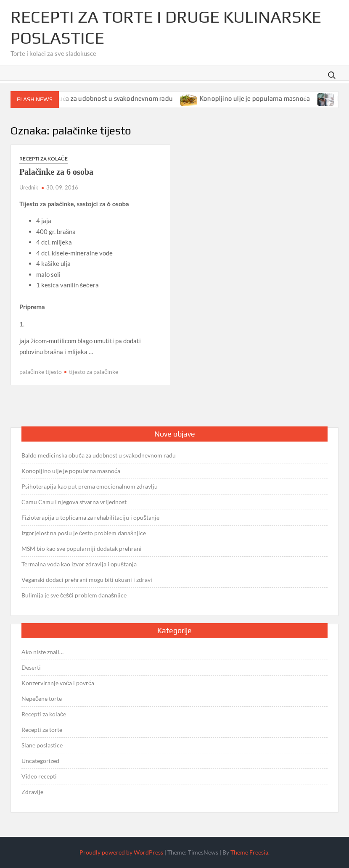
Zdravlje (32, 792)
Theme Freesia (249, 852)
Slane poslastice (42, 745)
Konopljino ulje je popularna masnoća (261, 99)
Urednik (29, 187)
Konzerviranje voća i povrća (58, 683)
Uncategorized (40, 761)
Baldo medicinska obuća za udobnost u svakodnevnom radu (92, 99)
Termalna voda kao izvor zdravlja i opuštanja (79, 564)
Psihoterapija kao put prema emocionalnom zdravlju (90, 486)
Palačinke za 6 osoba (56, 172)
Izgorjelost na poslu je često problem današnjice (84, 533)
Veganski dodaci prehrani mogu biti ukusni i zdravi (87, 580)
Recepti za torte (42, 730)
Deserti (31, 667)
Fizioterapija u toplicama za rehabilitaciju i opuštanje (90, 517)
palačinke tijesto (41, 372)
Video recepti (39, 776)
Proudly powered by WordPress (121, 852)
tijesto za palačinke (94, 372)
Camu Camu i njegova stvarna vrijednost (74, 502)
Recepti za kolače (44, 159)
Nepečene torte (42, 698)
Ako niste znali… (42, 652)
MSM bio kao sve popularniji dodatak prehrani (82, 548)
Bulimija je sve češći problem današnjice (74, 595)
